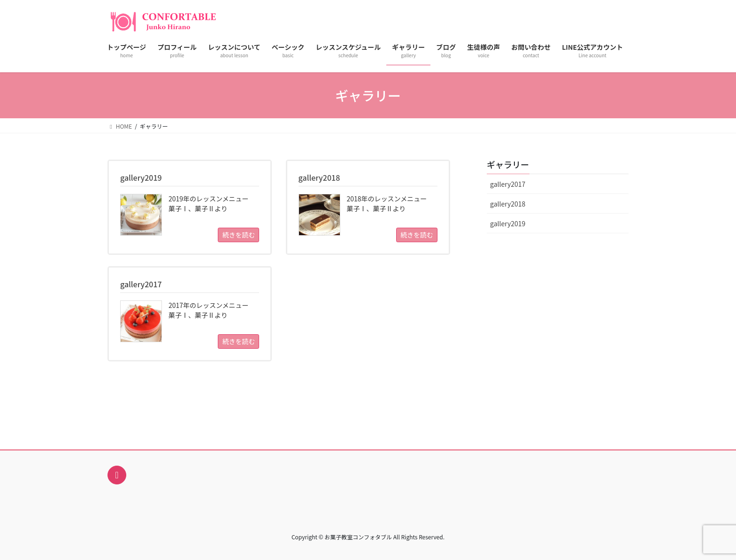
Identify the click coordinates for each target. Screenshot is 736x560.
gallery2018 (508, 204)
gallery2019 (508, 223)
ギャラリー (508, 164)
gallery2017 (508, 184)
